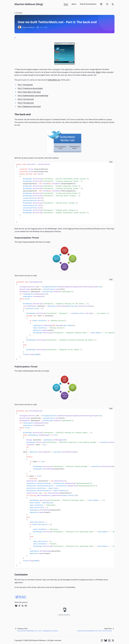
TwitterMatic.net (54, 80)
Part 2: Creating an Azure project (30, 88)
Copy (111, 162)
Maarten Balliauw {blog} (29, 4)
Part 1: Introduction (25, 85)
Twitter (98, 72)
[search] (107, 4)
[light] (113, 4)
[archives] (101, 4)
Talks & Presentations (88, 4)
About (74, 4)
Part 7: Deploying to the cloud (29, 106)
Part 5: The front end (26, 99)
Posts (66, 4)
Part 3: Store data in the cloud (29, 92)
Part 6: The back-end (26, 103)
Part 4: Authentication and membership (33, 96)
